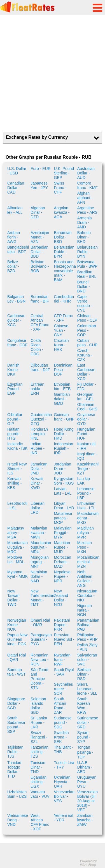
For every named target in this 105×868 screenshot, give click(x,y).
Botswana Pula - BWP (87, 264)
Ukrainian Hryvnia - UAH (62, 782)
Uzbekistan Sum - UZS (17, 794)
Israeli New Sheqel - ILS (17, 469)
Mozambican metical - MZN (88, 562)
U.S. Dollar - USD (17, 171)
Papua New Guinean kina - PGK (17, 639)
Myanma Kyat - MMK (17, 574)
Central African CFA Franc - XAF (40, 322)
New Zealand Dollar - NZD (61, 598)
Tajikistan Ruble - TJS (15, 752)
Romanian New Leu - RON (39, 660)
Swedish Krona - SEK (61, 737)
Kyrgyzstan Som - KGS (64, 481)
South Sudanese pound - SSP (16, 725)
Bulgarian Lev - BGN (16, 299)
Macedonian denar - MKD (88, 518)
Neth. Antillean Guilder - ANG (85, 579)
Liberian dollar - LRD (38, 508)
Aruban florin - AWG (14, 237)
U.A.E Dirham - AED (85, 767)
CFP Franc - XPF (63, 318)
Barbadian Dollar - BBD (39, 252)
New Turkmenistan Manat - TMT (41, 598)
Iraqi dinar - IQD (87, 456)
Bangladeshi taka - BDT (18, 249)
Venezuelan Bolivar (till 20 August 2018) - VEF (88, 801)
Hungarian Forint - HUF (86, 434)
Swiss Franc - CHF (60, 188)
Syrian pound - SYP (84, 737)
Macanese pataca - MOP (63, 518)
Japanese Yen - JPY (39, 185)
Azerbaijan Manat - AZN (40, 237)
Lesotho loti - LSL (17, 506)
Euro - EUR (41, 169)
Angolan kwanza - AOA (62, 212)
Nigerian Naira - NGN (85, 610)
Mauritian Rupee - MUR (62, 547)
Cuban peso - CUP (87, 343)
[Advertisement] (53, 73)
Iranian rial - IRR (86, 446)
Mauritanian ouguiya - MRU (41, 547)
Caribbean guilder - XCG (16, 320)
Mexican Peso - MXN (85, 547)
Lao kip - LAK (85, 481)
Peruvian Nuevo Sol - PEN (64, 639)
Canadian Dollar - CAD (16, 188)
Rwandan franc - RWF (62, 660)
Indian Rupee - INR (38, 448)
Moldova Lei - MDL (16, 560)
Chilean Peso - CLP (87, 318)
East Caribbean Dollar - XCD (86, 372)
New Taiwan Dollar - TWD (14, 598)
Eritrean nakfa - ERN (37, 389)
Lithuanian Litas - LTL (86, 506)
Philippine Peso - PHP (88, 637)
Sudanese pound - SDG (63, 722)
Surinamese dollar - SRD (88, 722)
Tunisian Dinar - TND (38, 767)
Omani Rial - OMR (40, 622)
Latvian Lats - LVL (63, 491)
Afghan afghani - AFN (85, 198)
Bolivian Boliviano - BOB (40, 266)
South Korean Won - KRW (84, 706)
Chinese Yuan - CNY (61, 330)
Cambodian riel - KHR (64, 299)
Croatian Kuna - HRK (61, 345)
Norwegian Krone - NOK (17, 625)
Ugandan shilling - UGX (39, 782)
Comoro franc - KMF (88, 185)
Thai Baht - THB (64, 749)
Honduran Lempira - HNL (39, 434)
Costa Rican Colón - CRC (37, 347)
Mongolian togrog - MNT (40, 562)
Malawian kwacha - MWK (39, 533)
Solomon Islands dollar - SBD (38, 706)
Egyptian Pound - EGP (15, 389)
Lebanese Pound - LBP (86, 493)
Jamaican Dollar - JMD (39, 469)
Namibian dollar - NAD (39, 576)
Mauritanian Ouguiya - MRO (17, 547)
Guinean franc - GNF (64, 417)
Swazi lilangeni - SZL (39, 737)
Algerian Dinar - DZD (38, 212)
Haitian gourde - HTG (15, 434)
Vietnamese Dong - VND (18, 820)
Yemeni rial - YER (64, 818)
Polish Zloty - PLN (87, 647)
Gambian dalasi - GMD (62, 399)
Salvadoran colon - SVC (87, 660)
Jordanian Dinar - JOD (63, 469)
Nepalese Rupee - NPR (62, 576)
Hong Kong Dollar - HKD (64, 434)
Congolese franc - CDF (17, 343)
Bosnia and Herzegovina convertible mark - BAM (65, 271)
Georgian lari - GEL (86, 397)
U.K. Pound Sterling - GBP (64, 173)
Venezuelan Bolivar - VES (64, 796)
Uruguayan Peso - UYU (87, 782)
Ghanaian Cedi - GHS (87, 407)
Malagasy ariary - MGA (16, 533)
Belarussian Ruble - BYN (88, 252)
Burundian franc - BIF (40, 299)
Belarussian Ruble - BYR (64, 252)
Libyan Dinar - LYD (64, 506)
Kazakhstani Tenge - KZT (88, 469)
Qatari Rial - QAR (17, 657)
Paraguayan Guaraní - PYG (41, 639)
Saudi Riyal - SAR (64, 672)
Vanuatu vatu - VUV (40, 794)
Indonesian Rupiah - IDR (64, 448)
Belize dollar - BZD (13, 266)
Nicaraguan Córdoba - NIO (87, 596)
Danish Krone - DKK (14, 370)
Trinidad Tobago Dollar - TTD (14, 769)
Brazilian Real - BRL (87, 274)
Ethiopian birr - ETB (62, 387)
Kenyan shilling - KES (14, 483)
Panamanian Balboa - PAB (88, 625)
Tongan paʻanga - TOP (85, 752)
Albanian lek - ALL (15, 210)
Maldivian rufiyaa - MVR (86, 533)
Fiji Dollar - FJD (87, 387)
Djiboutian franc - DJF (40, 367)
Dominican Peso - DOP (63, 370)
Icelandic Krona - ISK (17, 446)
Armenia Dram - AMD (85, 222)
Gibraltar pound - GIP (15, 419)
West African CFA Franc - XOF (40, 822)
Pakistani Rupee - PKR (62, 625)
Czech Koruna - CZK (85, 355)
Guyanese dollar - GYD (86, 419)
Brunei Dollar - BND (84, 287)
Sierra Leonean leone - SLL (87, 689)
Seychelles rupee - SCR (64, 689)
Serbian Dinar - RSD (84, 674)
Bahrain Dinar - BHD (84, 237)
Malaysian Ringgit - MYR (63, 533)
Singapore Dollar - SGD (16, 703)
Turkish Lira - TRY (64, 765)
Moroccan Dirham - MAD (63, 562)
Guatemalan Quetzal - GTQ (41, 419)
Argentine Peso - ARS (87, 210)
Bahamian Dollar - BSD (63, 237)
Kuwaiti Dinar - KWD (37, 483)
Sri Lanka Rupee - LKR (39, 722)
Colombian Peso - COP (87, 330)
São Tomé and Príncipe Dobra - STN (39, 679)
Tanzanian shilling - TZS (39, 752)
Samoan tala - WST (17, 672)
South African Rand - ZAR (60, 706)
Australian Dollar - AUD (86, 173)
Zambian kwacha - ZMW (85, 820)
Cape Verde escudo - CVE (85, 303)
